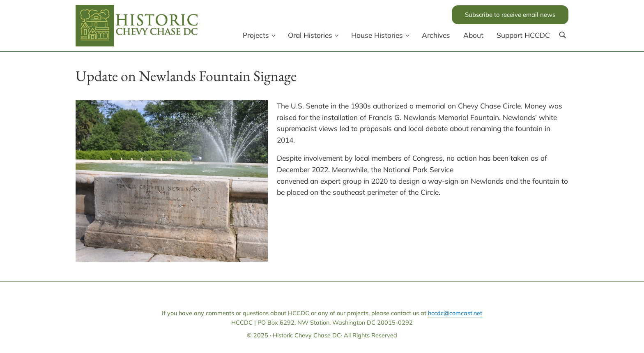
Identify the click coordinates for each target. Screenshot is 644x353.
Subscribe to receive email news (510, 15)
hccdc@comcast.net (455, 313)
